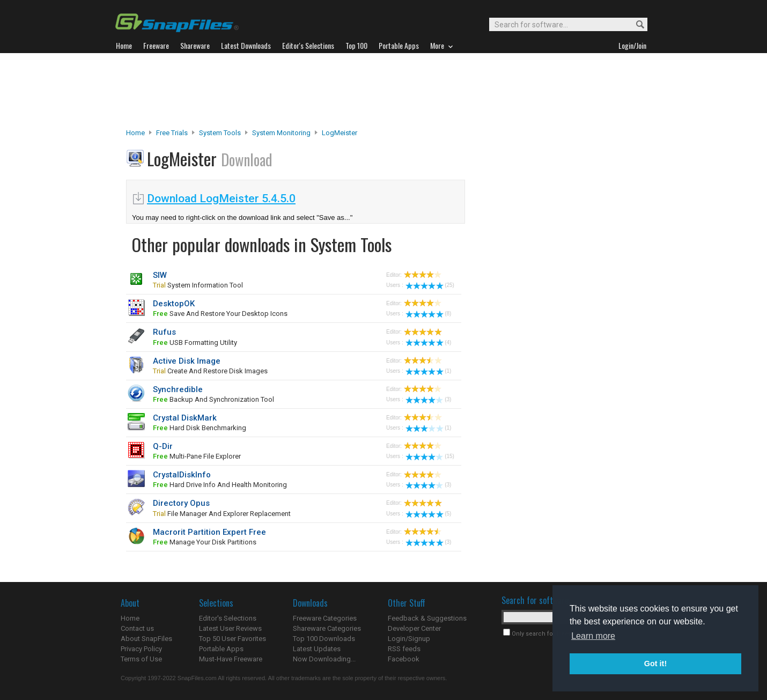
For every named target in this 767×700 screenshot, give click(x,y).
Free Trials (172, 133)
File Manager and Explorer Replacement (222, 514)
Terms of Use (141, 659)
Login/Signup (409, 639)
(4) (428, 342)
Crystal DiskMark (185, 418)
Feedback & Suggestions (427, 618)
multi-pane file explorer (197, 456)
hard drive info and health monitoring (220, 485)
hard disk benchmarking (200, 428)
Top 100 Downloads (324, 639)
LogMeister (340, 133)
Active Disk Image (187, 361)
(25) (430, 285)
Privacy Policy (141, 649)
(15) (430, 456)
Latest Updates (317, 649)
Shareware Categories (327, 628)
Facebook (404, 659)
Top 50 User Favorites (233, 639)
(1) (428, 371)
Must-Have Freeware (231, 659)
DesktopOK (174, 304)
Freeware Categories (325, 618)
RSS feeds (404, 649)
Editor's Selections (228, 618)
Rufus (164, 332)
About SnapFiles (146, 639)
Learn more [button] (593, 636)
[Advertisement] (383, 91)
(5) (428, 514)
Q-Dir (163, 446)
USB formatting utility (195, 342)
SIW (160, 275)
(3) (428, 399)
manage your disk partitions (205, 542)
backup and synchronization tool (213, 399)
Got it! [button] (655, 664)
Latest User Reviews (230, 628)
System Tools (220, 133)
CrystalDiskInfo (182, 475)
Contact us (137, 628)
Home (135, 133)
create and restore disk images (210, 371)
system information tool (198, 285)
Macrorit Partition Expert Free (209, 532)
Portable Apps (221, 649)
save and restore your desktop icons (220, 314)
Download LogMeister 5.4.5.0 (221, 198)
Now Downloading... (324, 659)
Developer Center (414, 628)
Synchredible (178, 389)
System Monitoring (281, 133)
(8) (428, 314)
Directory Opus (181, 503)
